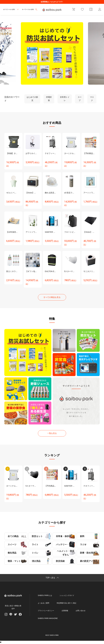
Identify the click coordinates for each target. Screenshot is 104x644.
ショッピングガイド (67, 595)
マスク (92, 99)
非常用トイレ (65, 99)
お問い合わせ (81, 611)
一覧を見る (52, 433)
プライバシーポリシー (46, 611)
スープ (80, 99)
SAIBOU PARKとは (45, 595)
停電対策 (49, 99)
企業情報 (65, 611)
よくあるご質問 (43, 603)
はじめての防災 (32, 99)
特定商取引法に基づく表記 (66, 603)
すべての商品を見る (52, 297)
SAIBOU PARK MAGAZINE (48, 618)
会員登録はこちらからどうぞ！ (52, 2)
